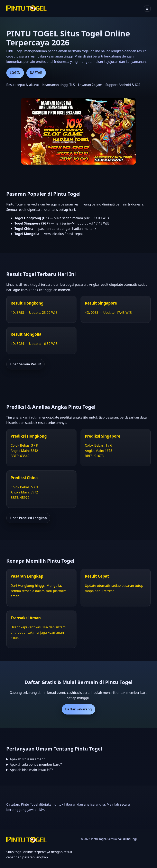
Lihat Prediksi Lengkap (28, 518)
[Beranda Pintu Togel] (27, 9)
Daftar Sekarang (78, 709)
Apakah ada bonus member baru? (36, 764)
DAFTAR (36, 73)
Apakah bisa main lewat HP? (31, 770)
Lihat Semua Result (25, 364)
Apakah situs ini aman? (27, 759)
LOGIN (15, 73)
